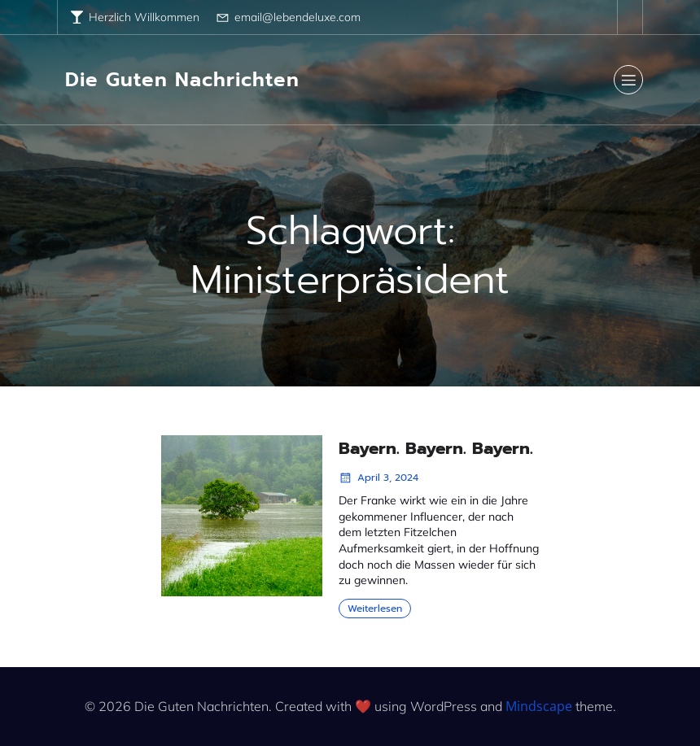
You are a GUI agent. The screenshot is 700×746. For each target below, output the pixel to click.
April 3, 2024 (378, 478)
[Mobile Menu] (628, 80)
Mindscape (539, 706)
